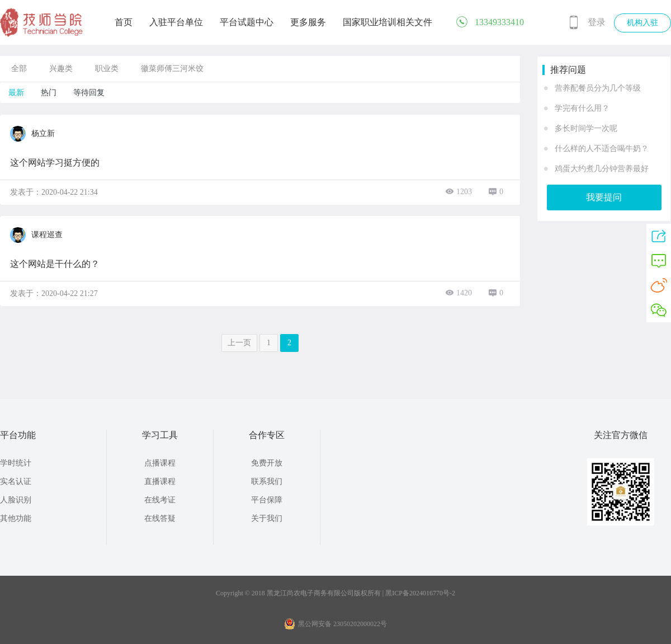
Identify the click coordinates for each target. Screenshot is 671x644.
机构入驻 (642, 23)
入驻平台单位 (176, 22)
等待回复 (89, 93)
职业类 (107, 69)
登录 (597, 22)
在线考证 (160, 500)
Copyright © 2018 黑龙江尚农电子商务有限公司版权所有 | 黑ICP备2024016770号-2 (335, 593)
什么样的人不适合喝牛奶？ (602, 149)
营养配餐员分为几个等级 (598, 88)
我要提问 (604, 197)
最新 (16, 93)
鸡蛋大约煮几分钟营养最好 (602, 169)
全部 (19, 69)
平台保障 (267, 500)
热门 (49, 93)
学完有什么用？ (582, 108)
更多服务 (308, 22)
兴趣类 (61, 69)
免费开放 (267, 463)
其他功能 (16, 518)
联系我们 (267, 481)
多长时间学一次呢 (586, 128)
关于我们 (267, 518)
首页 (124, 22)
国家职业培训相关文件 (388, 22)
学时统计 (16, 463)
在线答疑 (160, 518)
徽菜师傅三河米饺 (172, 69)
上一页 (239, 343)
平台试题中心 (247, 22)
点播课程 (160, 463)
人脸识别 (16, 500)
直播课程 (160, 481)
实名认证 (16, 481)
